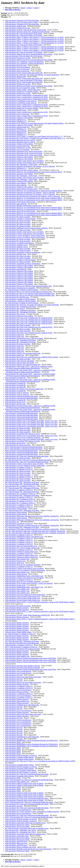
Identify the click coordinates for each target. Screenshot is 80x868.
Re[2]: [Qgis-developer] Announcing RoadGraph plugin (24, 447)
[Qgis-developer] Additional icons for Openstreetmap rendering (26, 228)
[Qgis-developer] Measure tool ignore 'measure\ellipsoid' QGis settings (29, 54)
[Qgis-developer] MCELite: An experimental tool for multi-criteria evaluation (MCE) (34, 172)
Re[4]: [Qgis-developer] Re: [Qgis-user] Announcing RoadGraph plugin (29, 802)
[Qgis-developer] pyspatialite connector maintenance (23, 252)
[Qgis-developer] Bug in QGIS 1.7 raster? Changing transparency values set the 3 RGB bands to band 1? (40, 602)
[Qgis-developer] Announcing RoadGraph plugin (22, 396)
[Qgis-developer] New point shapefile (18, 67)
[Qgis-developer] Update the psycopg (18, 28)
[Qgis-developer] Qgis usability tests (17, 559)
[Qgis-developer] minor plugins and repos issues (21, 189)
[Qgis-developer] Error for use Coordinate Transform (23, 437)
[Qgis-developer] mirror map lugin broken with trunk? (23, 677)
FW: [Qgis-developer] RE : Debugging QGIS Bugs (22, 482)
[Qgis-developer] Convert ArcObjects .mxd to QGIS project (25, 235)
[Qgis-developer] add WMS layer (16, 841)
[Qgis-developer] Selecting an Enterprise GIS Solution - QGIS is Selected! (30, 166)
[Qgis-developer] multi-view (15, 335)
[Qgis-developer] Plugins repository (17, 608)
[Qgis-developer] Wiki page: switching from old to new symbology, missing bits (32, 516)
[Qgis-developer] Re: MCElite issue (17, 297)
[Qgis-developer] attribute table (16, 26)
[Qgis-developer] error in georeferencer (18, 671)
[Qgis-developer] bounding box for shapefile (20, 288)
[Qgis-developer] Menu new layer (17, 843)
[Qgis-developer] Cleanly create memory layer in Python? (25, 161)
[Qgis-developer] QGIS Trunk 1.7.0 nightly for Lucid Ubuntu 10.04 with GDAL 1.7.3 (34, 136)
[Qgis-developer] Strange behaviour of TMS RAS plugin (24, 338)
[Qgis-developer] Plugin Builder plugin (18, 632)
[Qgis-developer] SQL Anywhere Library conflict (22, 22)
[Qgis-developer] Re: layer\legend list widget (20, 88)
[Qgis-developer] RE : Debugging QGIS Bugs (21, 307)
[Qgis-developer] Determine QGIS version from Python (24, 151)
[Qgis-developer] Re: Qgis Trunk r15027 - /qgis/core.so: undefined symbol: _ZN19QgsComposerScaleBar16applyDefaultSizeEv (30, 371)
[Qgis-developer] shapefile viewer (17, 245)
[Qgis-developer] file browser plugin (17, 825)
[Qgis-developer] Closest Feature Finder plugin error (23, 596)
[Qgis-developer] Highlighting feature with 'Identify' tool (24, 537)
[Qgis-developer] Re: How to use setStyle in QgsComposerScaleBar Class (30, 293)
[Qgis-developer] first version (15, 308)
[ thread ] (23, 8)
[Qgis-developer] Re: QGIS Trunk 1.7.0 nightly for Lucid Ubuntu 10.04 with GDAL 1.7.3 (35, 138)
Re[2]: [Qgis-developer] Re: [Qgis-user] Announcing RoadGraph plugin (29, 780)
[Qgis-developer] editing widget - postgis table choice (23, 90)
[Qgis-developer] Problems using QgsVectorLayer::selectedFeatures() (28, 849)
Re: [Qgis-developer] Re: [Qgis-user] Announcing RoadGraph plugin (28, 460)
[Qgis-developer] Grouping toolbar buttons (20, 757)
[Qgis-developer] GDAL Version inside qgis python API (24, 73)
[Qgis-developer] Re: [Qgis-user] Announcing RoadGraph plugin (27, 456)
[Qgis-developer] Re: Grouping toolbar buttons (21, 770)
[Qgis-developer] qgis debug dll (16, 269)
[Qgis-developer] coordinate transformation (20, 243)
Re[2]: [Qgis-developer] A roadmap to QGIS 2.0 (21, 647)
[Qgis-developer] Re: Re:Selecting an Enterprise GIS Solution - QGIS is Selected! (33, 196)
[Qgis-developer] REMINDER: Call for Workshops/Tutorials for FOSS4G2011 (32, 740)
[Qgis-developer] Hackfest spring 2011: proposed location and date (28, 32)
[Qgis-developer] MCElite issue (16, 254)
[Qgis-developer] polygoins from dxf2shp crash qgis (23, 666)
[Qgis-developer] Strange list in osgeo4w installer (22, 91)
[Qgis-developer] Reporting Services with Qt (20, 140)
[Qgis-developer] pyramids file (16, 378)
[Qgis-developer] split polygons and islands (20, 361)
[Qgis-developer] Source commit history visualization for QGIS (27, 95)
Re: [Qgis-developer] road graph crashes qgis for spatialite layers (27, 828)
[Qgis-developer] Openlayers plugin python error (22, 552)
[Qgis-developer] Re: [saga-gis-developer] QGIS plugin (24, 34)
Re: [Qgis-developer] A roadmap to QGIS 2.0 (20, 634)
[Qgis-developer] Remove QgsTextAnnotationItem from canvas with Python (31, 658)
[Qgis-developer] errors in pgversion (17, 69)
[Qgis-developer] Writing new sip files (18, 58)
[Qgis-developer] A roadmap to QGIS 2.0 (19, 467)
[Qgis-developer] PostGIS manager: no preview (21, 755)
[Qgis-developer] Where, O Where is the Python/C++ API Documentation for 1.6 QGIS (34, 37)
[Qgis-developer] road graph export (17, 836)
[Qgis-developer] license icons (15, 402)
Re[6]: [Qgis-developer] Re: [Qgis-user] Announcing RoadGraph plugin (29, 817)
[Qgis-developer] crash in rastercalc (17, 393)
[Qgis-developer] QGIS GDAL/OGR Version (20, 202)
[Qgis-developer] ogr (12, 522)
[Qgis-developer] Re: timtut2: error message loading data (24, 389)
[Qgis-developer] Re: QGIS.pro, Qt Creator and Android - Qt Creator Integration (32, 75)
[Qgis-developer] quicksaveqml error (18, 127)
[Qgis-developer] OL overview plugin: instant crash (22, 548)
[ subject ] (30, 8)
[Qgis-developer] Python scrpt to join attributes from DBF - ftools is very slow (31, 421)
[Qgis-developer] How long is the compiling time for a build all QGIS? (29, 318)
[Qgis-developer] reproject (14, 806)
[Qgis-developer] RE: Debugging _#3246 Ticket (21, 164)
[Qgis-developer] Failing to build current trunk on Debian (24, 783)
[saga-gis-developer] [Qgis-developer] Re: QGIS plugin (24, 56)
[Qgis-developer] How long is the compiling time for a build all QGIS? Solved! (32, 357)
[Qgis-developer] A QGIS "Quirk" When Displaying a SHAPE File (28, 615)
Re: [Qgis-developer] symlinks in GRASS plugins (22, 290)
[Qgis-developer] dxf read (14, 675)
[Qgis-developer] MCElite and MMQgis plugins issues (24, 206)
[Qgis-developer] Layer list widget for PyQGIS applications (25, 466)
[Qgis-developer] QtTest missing (16, 509)
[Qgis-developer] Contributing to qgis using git (21, 101)
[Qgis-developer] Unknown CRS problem (19, 118)
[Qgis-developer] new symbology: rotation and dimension (25, 62)
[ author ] (36, 8)
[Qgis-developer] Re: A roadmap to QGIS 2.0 (20, 486)
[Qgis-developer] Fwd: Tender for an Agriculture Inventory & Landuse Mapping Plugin (34, 123)
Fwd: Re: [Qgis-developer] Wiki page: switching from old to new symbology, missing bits (35, 531)
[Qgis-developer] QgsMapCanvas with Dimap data (22, 643)
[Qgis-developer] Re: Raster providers (18, 217)
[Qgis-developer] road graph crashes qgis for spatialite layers (26, 823)
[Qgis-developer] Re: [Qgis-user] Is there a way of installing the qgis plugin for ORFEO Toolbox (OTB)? (40, 761)
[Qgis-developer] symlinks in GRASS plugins (21, 219)
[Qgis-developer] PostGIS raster (16, 65)
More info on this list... (13, 10)
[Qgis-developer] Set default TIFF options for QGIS (23, 434)
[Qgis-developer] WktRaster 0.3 (16, 120)
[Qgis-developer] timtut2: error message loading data (23, 353)
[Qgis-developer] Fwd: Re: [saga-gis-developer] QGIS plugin (26, 30)
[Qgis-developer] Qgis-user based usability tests (21, 546)
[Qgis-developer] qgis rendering (16, 131)
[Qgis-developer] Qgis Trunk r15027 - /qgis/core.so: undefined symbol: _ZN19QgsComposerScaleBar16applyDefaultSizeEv (29, 367)
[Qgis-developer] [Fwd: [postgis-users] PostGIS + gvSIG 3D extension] (29, 583)
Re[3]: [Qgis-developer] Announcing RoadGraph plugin (24, 449)
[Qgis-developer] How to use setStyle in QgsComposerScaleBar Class (29, 286)
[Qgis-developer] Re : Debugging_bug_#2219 (21, 830)
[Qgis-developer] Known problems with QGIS (21, 847)
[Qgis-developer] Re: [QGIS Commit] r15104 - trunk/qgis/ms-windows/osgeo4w (32, 812)
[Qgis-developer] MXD (13, 742)
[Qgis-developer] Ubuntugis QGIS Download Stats (22, 20)
